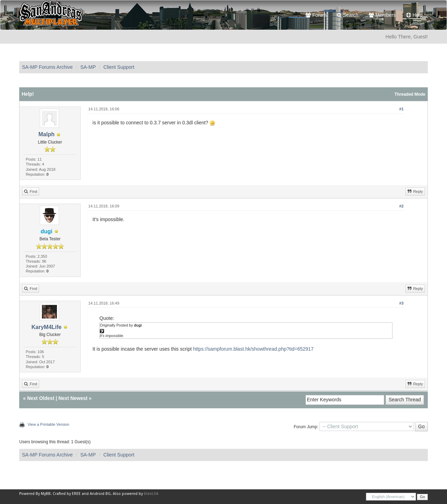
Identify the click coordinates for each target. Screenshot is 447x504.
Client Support (119, 67)
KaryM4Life (46, 327)
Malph (46, 134)
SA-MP (88, 67)
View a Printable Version (48, 424)
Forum (316, 15)
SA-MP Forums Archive (47, 67)
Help (414, 15)
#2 (401, 206)
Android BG (100, 494)
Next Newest (73, 398)
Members (382, 15)
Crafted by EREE (67, 494)
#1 (401, 109)
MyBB (46, 494)
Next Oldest (41, 398)
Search (348, 15)
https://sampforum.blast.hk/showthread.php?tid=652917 (253, 349)
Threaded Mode (410, 94)
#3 (401, 303)
